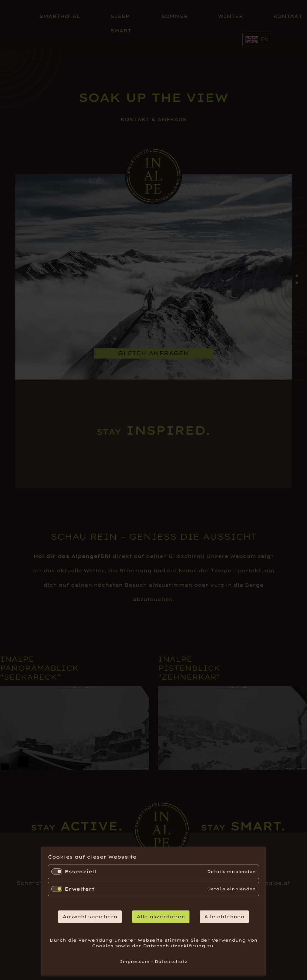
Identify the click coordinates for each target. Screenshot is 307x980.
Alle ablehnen (224, 917)
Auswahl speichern (90, 917)
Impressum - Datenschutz (153, 961)
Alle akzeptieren (161, 917)
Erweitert (80, 889)
